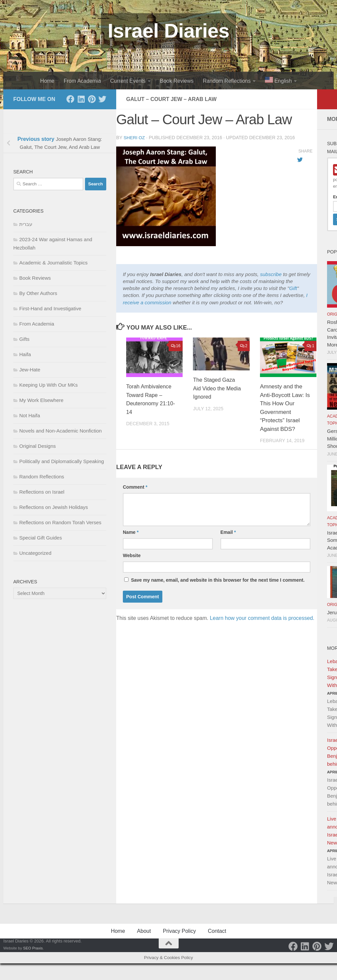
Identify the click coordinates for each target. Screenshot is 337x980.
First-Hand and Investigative (50, 308)
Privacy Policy (179, 931)
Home (47, 81)
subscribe (271, 274)
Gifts (24, 339)
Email (228, 532)
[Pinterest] (92, 99)
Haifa (25, 354)
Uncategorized (35, 553)
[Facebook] (70, 99)
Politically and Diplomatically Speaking (62, 461)
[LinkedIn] (81, 99)
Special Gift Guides (41, 538)
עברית (26, 224)
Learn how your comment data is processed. (262, 618)
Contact (217, 931)
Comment (135, 487)
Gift (293, 288)
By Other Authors (38, 293)
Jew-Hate (30, 370)
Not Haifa (30, 415)
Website (132, 555)
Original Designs (38, 446)
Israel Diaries (168, 31)
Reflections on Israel (42, 492)
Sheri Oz (134, 138)
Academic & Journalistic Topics (53, 263)
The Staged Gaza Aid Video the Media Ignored (215, 388)
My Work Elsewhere (41, 400)
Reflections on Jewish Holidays (54, 507)
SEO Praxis (33, 948)
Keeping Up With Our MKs (48, 385)
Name (131, 532)
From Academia (82, 81)
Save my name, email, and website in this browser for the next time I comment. (218, 580)
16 (176, 345)
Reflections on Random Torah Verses (60, 522)
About (144, 931)
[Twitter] (102, 99)
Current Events (128, 81)
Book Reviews (177, 81)
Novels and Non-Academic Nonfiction (60, 431)
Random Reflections (227, 81)
